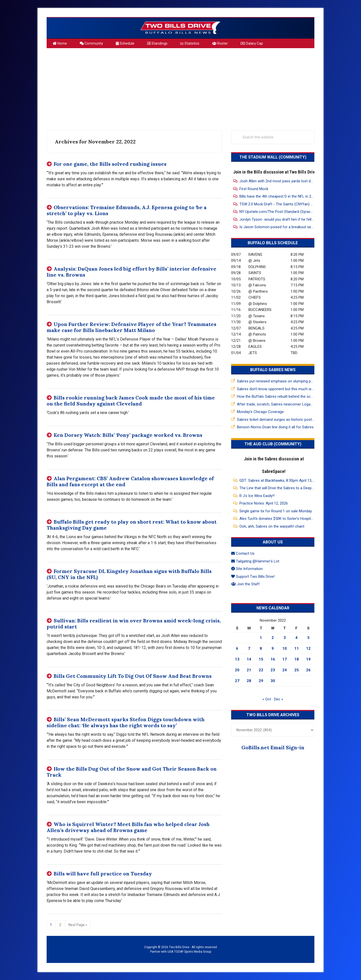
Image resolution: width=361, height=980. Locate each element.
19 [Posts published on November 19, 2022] (308, 659)
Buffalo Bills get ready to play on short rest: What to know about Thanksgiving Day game (132, 525)
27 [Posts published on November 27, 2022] (237, 681)
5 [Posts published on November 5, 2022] (308, 638)
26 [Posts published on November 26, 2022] (308, 670)
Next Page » (78, 924)
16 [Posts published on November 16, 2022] (273, 659)
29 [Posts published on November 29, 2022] (261, 681)
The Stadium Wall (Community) (273, 157)
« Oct (267, 699)
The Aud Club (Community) (273, 444)
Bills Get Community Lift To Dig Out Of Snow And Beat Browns (133, 676)
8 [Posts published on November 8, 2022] (261, 648)
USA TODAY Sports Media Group (189, 952)
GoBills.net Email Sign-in (273, 747)
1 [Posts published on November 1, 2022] (261, 638)
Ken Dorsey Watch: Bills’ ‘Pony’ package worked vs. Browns (128, 435)
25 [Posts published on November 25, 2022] (297, 670)
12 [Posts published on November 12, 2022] (308, 648)
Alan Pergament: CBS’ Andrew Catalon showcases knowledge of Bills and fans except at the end (130, 481)
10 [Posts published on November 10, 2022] (285, 648)
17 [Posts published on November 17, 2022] (285, 659)
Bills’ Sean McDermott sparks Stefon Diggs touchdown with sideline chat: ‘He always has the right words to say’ (126, 722)
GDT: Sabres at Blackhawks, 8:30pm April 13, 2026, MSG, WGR (290, 480)
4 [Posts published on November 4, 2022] (296, 638)
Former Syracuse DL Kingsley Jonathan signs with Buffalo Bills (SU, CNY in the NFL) (129, 574)
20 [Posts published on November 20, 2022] (237, 670)
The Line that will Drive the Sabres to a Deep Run (279, 488)
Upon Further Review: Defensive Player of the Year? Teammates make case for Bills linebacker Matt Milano (131, 327)
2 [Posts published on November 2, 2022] (273, 638)
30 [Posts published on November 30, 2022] (273, 681)
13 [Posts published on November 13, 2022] (237, 659)
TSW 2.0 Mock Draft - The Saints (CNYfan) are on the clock (288, 204)
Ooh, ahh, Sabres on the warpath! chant (272, 526)
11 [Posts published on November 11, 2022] (297, 648)
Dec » (279, 699)
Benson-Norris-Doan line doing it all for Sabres (275, 427)
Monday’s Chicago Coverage (260, 412)
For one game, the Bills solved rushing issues (110, 164)
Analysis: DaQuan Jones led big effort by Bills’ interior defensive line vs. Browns (131, 272)
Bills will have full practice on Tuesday (103, 874)
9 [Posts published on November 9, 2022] (273, 648)
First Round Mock (254, 189)
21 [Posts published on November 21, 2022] (249, 670)
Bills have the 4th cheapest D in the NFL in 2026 (278, 196)
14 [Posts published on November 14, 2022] (249, 659)
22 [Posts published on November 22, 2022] (261, 670)
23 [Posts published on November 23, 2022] (273, 670)
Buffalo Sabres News (273, 370)
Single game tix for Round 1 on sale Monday (276, 511)
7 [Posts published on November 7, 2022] (249, 648)
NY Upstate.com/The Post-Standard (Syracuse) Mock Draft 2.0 (291, 212)
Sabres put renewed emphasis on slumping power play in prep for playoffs (298, 381)
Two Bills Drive (180, 28)
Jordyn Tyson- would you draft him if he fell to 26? (281, 219)
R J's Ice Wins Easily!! (257, 496)
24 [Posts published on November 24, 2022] (285, 670)
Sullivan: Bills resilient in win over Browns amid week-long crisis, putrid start (134, 624)
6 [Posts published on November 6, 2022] (237, 648)
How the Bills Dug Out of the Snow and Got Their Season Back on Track (132, 772)
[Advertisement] (180, 87)
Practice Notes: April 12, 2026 (264, 503)
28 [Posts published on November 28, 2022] (249, 681)
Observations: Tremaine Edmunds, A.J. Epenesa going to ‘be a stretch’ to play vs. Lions (127, 210)
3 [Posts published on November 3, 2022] (285, 638)
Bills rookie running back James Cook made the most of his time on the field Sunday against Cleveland (131, 401)
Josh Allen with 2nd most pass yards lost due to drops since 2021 (294, 181)
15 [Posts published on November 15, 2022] (261, 659)
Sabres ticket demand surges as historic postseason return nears (291, 420)
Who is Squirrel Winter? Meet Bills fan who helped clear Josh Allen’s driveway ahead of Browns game (128, 827)
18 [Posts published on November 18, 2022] (297, 659)
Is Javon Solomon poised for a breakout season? (280, 227)
